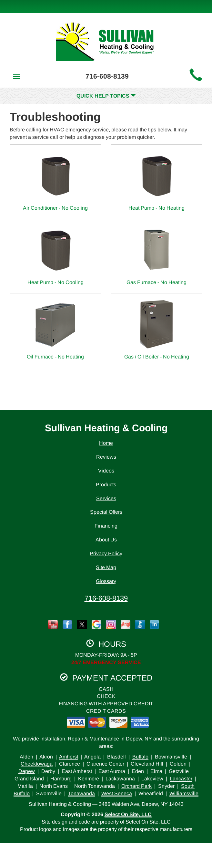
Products (106, 485)
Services (106, 498)
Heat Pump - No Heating (157, 181)
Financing (106, 526)
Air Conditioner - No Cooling (56, 181)
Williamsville (184, 793)
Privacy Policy (106, 553)
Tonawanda (81, 793)
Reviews (106, 457)
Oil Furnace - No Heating (56, 330)
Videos (106, 471)
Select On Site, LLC (128, 814)
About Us (106, 540)
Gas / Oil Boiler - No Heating (157, 330)
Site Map (106, 567)
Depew (27, 771)
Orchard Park (136, 786)
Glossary (106, 581)
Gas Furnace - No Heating (157, 255)
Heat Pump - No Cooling (56, 255)
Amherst (69, 757)
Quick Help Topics (106, 96)
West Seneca (117, 793)
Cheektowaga (37, 764)
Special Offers (106, 512)
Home (106, 443)
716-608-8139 (106, 598)
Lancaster (181, 779)
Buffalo (140, 757)
